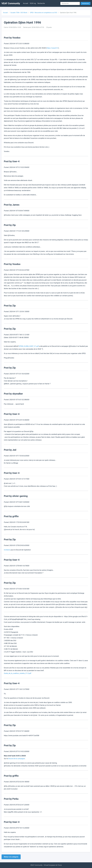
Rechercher (86, 3)
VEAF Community (11, 3)
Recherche (41, 3)
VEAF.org (33, 3)
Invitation (7, 550)
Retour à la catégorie (11, 857)
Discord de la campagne (17, 759)
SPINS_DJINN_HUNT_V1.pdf (29, 346)
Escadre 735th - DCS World (19, 13)
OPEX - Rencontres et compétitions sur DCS (44, 13)
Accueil (26, 3)
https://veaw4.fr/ (53, 48)
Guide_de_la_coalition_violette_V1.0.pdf (18, 673)
